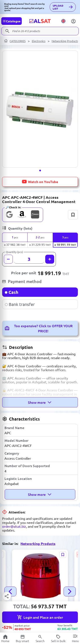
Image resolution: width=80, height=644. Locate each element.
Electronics (39, 41)
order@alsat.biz (14, 526)
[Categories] (12, 21)
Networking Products (65, 41)
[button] (40, 171)
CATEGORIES (18, 41)
